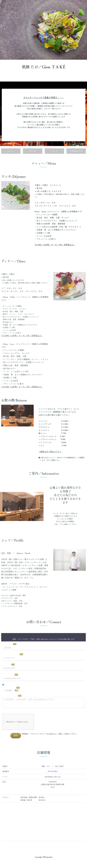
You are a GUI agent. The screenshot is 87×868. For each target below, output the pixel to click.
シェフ (54, 151)
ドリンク (33, 151)
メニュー (11, 151)
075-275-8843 (53, 771)
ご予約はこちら (76, 151)
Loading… (43, 687)
